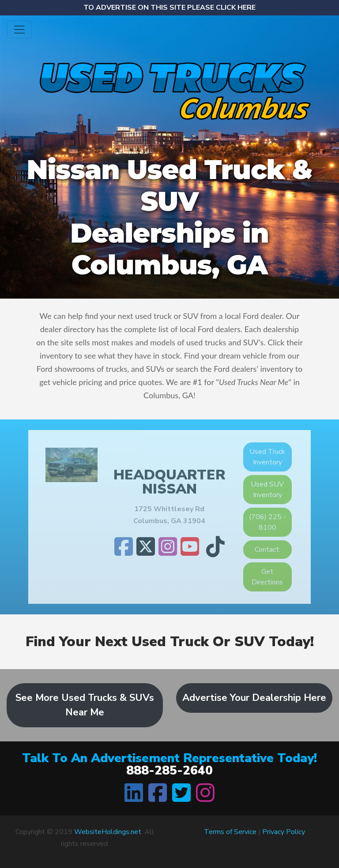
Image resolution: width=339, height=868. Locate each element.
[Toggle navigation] (19, 30)
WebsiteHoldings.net (108, 832)
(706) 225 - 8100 (267, 522)
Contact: (267, 550)
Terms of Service (230, 832)
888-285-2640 (169, 771)
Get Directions (267, 577)
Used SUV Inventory (267, 490)
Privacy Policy (284, 832)
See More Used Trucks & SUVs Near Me (85, 705)
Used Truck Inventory (267, 457)
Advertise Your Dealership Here (254, 698)
